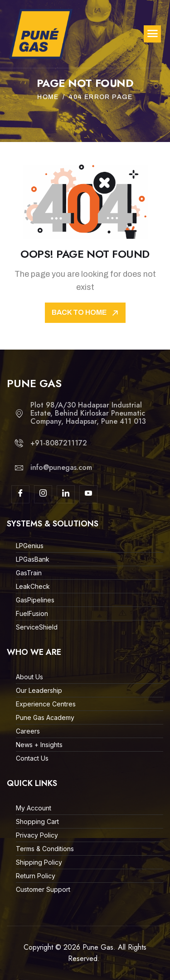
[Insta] (43, 494)
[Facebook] (20, 494)
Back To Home (86, 313)
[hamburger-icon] (152, 34)
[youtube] (88, 494)
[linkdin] (66, 494)
